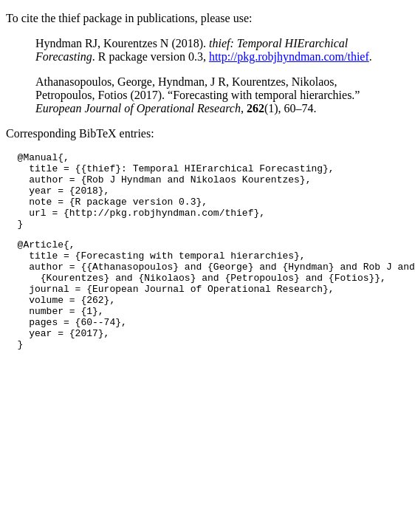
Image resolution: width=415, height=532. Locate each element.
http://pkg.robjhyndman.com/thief (289, 57)
